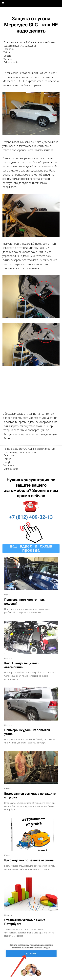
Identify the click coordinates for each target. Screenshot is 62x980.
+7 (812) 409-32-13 (31, 517)
